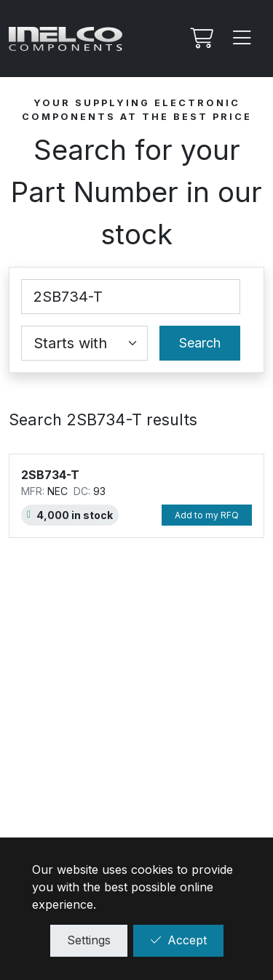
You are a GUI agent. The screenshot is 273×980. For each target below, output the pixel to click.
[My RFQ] (200, 39)
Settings (89, 940)
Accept (178, 940)
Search (200, 343)
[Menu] (242, 39)
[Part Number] (131, 297)
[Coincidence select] (84, 343)
